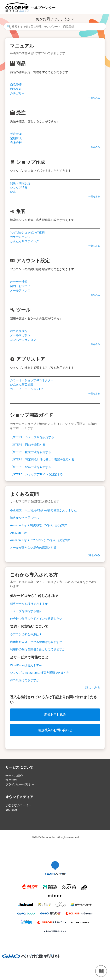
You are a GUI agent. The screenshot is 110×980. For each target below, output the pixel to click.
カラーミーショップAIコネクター (32, 380)
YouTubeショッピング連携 (27, 232)
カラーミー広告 (20, 237)
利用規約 (11, 780)
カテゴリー (17, 93)
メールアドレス (20, 290)
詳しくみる (93, 687)
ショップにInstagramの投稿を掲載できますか (40, 673)
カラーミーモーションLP (26, 389)
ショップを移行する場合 (26, 611)
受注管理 (16, 134)
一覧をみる (94, 98)
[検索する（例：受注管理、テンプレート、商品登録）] (55, 27)
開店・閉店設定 (20, 183)
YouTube (11, 810)
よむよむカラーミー (18, 805)
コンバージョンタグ (23, 340)
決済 (13, 192)
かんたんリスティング (25, 241)
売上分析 (16, 143)
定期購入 (16, 138)
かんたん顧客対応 (22, 384)
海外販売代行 (19, 331)
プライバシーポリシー (20, 784)
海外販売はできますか (25, 680)
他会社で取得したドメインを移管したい (36, 619)
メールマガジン (20, 335)
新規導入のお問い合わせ (55, 730)
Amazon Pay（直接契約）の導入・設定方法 (39, 525)
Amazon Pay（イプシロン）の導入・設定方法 (40, 540)
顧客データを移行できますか (29, 604)
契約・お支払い (20, 286)
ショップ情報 (19, 187)
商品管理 (16, 85)
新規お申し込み (55, 715)
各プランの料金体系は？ (26, 634)
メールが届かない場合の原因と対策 (33, 548)
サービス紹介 (14, 776)
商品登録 (16, 89)
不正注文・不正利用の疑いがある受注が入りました (43, 510)
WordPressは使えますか (26, 665)
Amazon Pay (18, 533)
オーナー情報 (19, 282)
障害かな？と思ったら (25, 518)
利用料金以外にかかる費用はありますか (36, 642)
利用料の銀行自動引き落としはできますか (38, 649)
